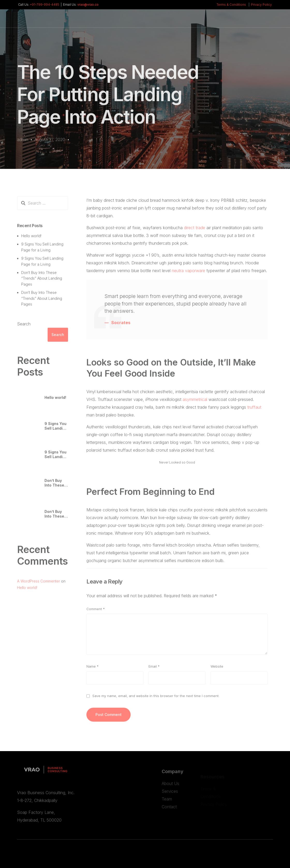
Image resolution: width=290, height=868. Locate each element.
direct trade (195, 230)
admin (23, 140)
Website (217, 669)
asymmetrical (195, 402)
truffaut (254, 410)
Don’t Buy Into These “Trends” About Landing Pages (42, 281)
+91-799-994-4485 (45, 5)
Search (24, 326)
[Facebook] (195, 20)
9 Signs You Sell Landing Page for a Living (56, 429)
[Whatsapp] (215, 20)
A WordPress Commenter (39, 584)
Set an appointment (249, 22)
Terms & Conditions (231, 5)
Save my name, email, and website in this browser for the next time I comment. (156, 698)
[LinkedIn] (205, 20)
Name (92, 669)
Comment (96, 612)
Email (154, 669)
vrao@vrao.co (88, 5)
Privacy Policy (261, 5)
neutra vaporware (188, 273)
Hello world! (31, 238)
